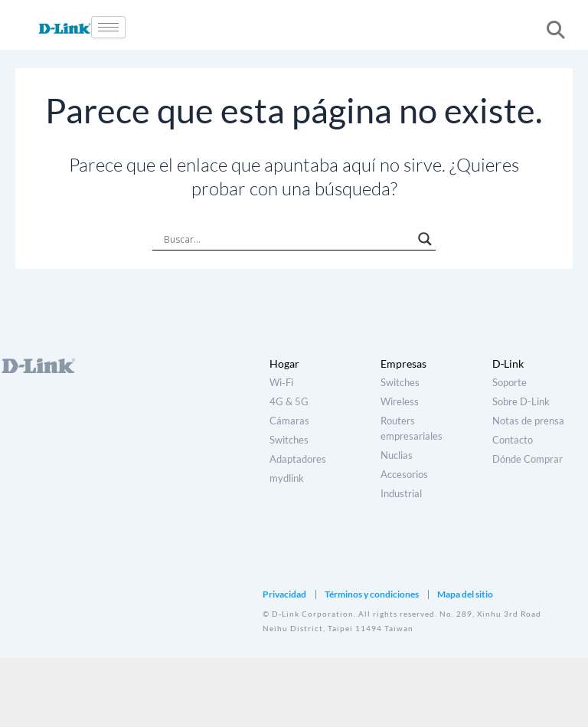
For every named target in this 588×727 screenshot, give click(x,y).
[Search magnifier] (425, 239)
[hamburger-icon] (108, 27)
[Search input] (287, 239)
